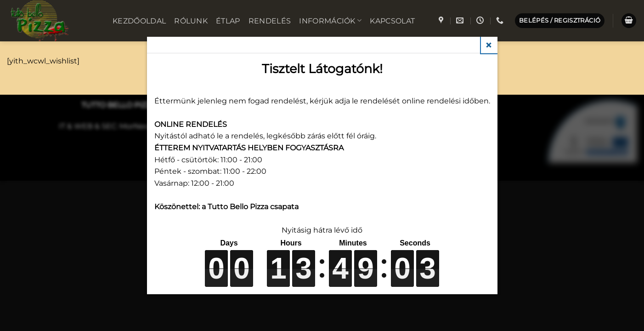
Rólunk (191, 21)
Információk (330, 20)
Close (489, 45)
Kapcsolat (392, 21)
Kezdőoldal (139, 21)
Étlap (228, 21)
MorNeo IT (138, 126)
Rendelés (270, 21)
